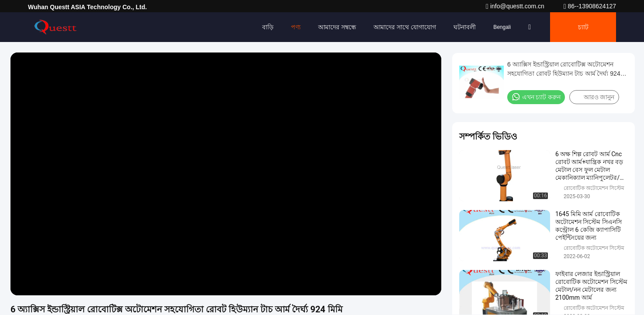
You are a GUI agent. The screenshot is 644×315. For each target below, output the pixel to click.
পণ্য (296, 27)
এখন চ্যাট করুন (536, 97)
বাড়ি (268, 27)
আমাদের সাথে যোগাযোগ (405, 27)
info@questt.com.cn (516, 6)
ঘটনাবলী (465, 27)
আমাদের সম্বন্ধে (337, 27)
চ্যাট (583, 27)
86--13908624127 (590, 6)
